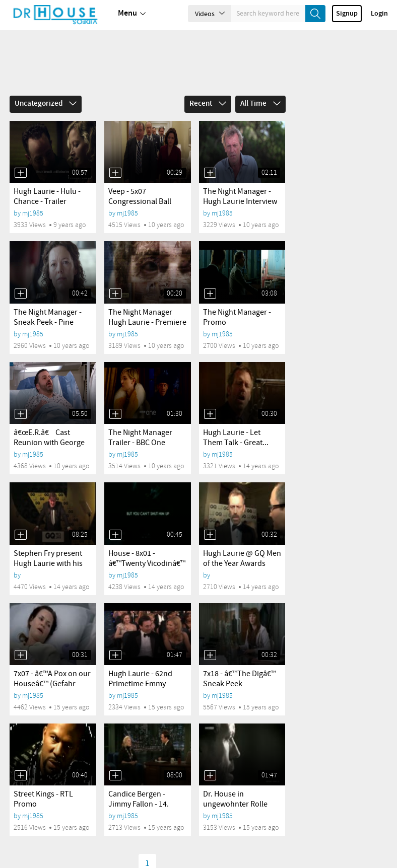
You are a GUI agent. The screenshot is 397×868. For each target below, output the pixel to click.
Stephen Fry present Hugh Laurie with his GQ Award (48, 564)
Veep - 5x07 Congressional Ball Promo (140, 202)
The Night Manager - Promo (237, 317)
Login (379, 14)
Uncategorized (46, 104)
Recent (208, 104)
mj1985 (33, 213)
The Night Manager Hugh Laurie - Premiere (147, 317)
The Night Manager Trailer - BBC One (140, 438)
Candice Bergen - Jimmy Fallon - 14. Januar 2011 (139, 804)
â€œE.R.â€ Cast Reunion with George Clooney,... (49, 443)
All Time (260, 104)
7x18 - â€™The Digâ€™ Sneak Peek (240, 679)
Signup (347, 14)
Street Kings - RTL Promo (43, 799)
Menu (132, 14)
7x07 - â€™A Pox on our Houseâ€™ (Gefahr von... (52, 684)
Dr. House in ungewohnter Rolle (235, 799)
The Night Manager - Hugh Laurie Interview (240, 197)
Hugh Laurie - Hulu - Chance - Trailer (47, 197)
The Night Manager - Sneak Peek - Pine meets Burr (48, 322)
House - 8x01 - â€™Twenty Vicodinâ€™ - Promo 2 (147, 564)
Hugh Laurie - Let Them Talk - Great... (236, 438)
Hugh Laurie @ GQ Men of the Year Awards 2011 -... (242, 564)
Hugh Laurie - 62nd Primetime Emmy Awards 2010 (140, 684)
